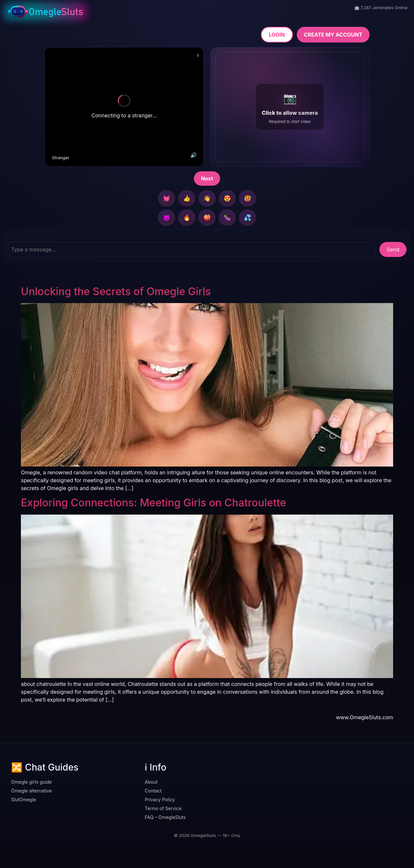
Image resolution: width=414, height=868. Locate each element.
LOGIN (277, 35)
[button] (290, 107)
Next (207, 179)
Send (393, 249)
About (151, 782)
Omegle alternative (32, 791)
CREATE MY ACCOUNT (333, 35)
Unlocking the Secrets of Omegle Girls (116, 291)
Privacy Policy (160, 800)
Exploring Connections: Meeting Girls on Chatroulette (153, 503)
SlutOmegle (24, 800)
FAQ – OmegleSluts (165, 817)
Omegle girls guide (31, 782)
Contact (153, 791)
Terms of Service (163, 808)
